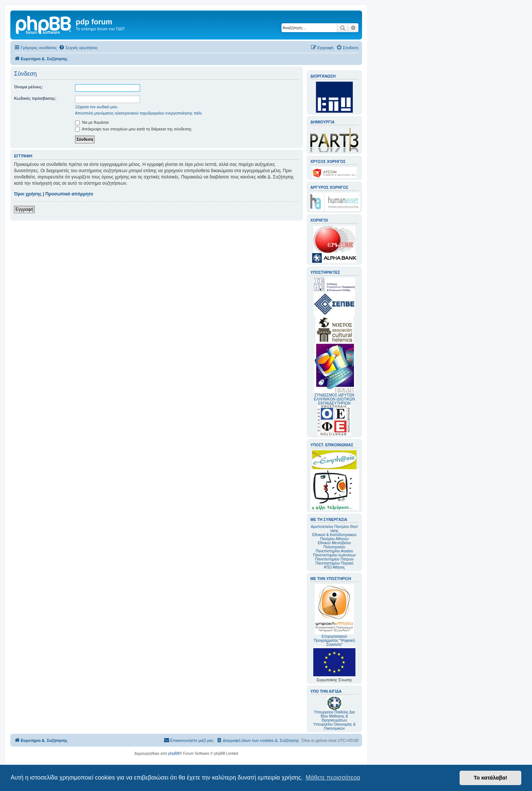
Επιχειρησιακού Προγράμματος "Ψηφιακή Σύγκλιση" (334, 615)
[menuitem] (78, 48)
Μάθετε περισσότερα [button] (333, 778)
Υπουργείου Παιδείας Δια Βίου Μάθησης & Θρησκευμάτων (335, 716)
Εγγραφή (24, 209)
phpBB (174, 754)
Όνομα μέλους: (29, 87)
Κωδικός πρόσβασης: (35, 98)
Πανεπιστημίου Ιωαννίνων (334, 555)
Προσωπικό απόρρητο (69, 194)
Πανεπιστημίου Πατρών (335, 559)
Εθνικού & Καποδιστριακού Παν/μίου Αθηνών (334, 537)
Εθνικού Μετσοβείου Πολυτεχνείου (334, 545)
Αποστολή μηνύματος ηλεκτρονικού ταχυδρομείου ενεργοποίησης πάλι (138, 113)
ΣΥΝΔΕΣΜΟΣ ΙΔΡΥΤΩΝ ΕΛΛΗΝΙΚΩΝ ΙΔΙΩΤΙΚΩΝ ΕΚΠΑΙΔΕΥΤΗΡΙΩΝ (334, 399)
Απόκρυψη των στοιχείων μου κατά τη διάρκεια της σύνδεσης (133, 129)
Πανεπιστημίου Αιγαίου (334, 551)
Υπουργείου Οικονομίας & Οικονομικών (335, 726)
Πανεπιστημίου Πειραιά (334, 563)
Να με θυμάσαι (92, 122)
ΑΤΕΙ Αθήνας (334, 567)
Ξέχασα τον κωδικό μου (96, 107)
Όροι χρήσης (28, 194)
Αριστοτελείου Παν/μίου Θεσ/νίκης (334, 529)
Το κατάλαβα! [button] (490, 778)
